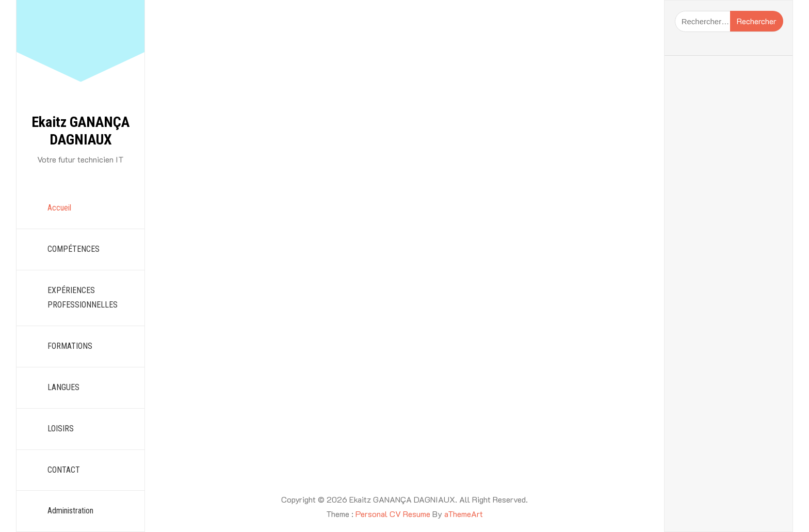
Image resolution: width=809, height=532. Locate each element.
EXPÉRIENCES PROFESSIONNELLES (83, 298)
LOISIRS (61, 429)
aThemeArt (464, 514)
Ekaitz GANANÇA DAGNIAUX (80, 131)
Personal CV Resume (393, 514)
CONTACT (64, 470)
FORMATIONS (70, 346)
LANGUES (63, 387)
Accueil (59, 208)
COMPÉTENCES (74, 249)
